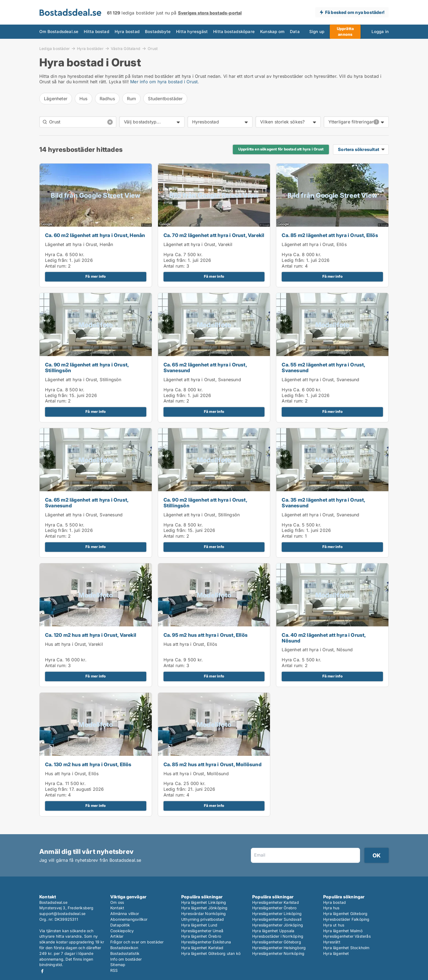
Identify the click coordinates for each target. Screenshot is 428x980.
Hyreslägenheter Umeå (202, 931)
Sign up (317, 32)
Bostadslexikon (124, 948)
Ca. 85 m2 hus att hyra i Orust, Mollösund (212, 764)
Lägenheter (56, 99)
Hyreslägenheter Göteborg (277, 942)
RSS (114, 970)
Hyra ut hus (334, 925)
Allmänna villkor (125, 914)
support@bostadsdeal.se (62, 914)
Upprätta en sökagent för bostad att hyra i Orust (281, 149)
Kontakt (117, 908)
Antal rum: (56, 266)
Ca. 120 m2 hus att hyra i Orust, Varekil (91, 635)
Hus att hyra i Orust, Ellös (190, 644)
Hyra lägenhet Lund (199, 925)
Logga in (380, 32)
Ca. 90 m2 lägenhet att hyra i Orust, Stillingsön (87, 368)
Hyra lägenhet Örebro (201, 936)
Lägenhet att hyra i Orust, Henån (79, 244)
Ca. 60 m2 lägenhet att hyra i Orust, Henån (95, 235)
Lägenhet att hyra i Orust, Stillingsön (83, 380)
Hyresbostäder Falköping (346, 919)
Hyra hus (331, 908)
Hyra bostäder (90, 48)
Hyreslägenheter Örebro (274, 908)
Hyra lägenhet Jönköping (204, 908)
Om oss (117, 902)
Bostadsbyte (158, 32)
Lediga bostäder (54, 48)
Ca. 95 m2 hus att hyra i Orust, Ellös (206, 635)
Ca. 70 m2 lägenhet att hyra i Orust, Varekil (214, 235)
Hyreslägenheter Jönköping (278, 925)
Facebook (42, 971)
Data (295, 32)
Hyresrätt (332, 942)
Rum (132, 99)
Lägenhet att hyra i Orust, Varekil (198, 244)
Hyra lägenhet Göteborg (345, 914)
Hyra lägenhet (336, 953)
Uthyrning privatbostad (203, 919)
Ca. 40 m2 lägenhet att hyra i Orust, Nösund (324, 638)
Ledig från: (57, 260)
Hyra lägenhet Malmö (343, 931)
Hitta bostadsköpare (234, 32)
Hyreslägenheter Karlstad (276, 902)
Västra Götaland (126, 48)
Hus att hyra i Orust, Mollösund (196, 774)
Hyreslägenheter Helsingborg (279, 948)
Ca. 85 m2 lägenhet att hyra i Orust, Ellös (330, 235)
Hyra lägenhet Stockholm (346, 948)
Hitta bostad (96, 32)
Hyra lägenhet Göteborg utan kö (211, 953)
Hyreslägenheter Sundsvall (277, 919)
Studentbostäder (165, 99)
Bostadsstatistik (125, 953)
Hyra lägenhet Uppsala (273, 931)
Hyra (50, 254)
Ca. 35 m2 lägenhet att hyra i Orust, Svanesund (323, 503)
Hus (84, 99)
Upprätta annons (345, 31)
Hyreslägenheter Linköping (277, 914)
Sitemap (118, 965)
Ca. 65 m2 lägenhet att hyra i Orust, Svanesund (205, 368)
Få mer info (96, 276)
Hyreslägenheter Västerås (347, 936)
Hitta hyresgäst (192, 32)
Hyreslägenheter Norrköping (278, 953)
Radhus (107, 99)
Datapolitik (120, 925)
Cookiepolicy (122, 931)
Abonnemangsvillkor (129, 919)
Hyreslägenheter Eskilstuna (206, 942)
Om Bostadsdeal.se (59, 32)
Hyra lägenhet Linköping (204, 902)
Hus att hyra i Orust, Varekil (74, 644)
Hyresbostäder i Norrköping (278, 936)
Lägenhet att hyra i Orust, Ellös (314, 244)
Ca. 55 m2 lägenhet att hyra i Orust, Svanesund (323, 368)
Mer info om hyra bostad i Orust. (165, 82)
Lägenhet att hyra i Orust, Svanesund (202, 380)
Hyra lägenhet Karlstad (202, 948)
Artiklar (117, 936)
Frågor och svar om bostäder (137, 942)
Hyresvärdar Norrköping (203, 914)
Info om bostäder (126, 959)
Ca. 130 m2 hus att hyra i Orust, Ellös (88, 764)
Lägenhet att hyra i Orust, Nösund (317, 650)
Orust (153, 49)
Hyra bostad (127, 32)
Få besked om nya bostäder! (355, 12)
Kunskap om (272, 32)
